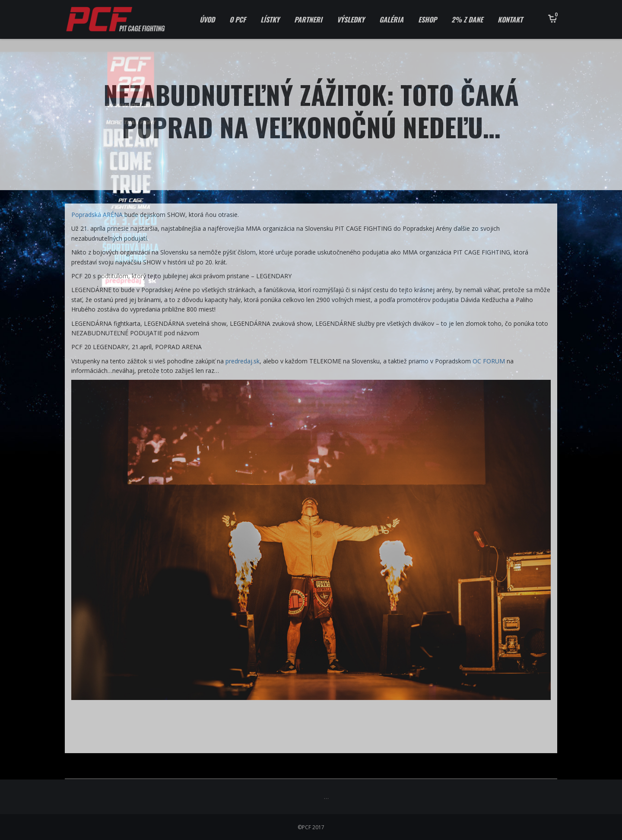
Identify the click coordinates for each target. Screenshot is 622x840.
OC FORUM (489, 361)
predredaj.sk (243, 361)
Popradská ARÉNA (97, 215)
